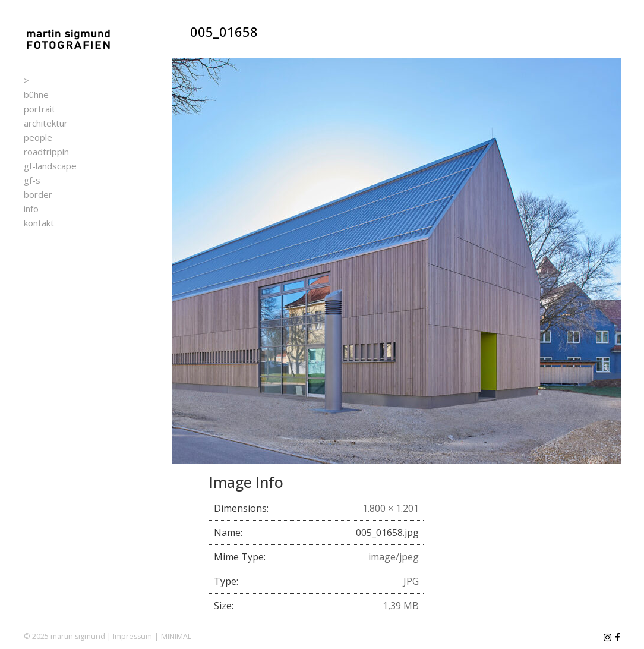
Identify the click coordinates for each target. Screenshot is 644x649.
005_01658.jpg (387, 533)
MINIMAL (176, 636)
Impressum (132, 636)
